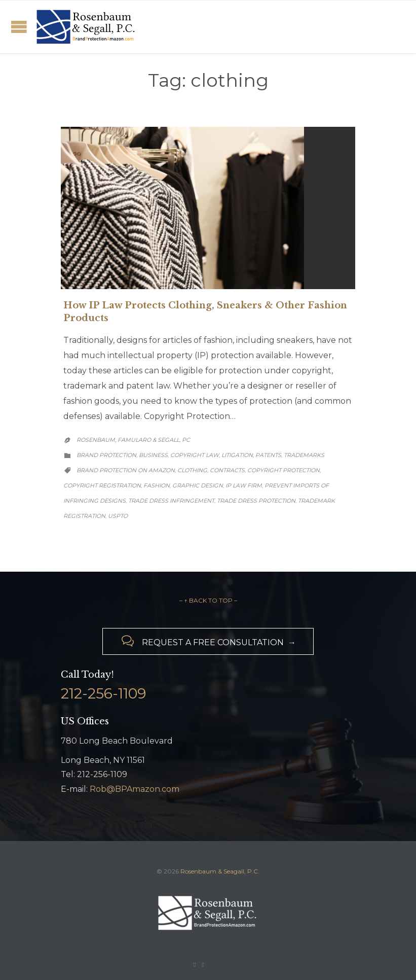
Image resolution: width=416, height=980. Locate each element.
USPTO (118, 516)
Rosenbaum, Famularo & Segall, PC (133, 440)
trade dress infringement (171, 501)
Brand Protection (106, 455)
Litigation (237, 455)
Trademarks (304, 455)
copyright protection (283, 470)
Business (153, 455)
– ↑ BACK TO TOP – (208, 600)
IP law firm (244, 485)
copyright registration (102, 485)
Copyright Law (195, 455)
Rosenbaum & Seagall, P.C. (220, 871)
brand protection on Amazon (126, 470)
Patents (268, 455)
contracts (227, 470)
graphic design (198, 485)
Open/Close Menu (19, 27)
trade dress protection (256, 501)
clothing (192, 470)
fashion (157, 485)
